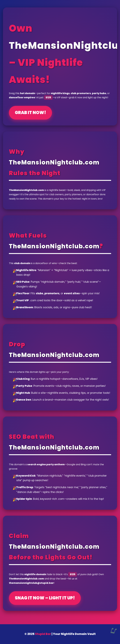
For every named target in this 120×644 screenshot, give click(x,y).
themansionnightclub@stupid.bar (31, 583)
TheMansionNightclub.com (54, 162)
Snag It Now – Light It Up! (45, 598)
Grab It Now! (30, 113)
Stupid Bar (43, 634)
